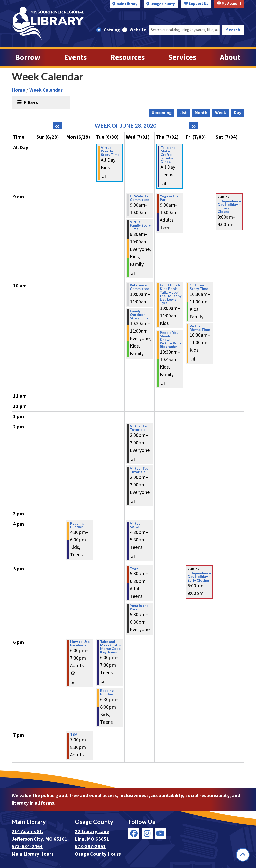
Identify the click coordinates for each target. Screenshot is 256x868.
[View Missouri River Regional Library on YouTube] (160, 833)
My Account (229, 4)
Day (238, 113)
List (183, 113)
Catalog (112, 30)
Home (18, 90)
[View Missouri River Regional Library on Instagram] (147, 833)
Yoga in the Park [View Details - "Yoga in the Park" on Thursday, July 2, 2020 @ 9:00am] (169, 198)
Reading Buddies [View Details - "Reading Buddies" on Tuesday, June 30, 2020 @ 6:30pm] (107, 692)
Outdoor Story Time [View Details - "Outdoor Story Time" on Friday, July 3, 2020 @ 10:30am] (199, 287)
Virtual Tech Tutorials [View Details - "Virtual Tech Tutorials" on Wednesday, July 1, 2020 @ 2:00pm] (140, 428)
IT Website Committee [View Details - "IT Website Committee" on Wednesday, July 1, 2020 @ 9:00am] (140, 198)
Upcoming (162, 113)
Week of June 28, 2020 (126, 126)
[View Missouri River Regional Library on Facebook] (134, 833)
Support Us (196, 4)
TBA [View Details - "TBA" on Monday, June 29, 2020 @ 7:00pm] (74, 734)
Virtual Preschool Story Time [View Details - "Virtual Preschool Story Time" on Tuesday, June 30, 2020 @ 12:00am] (110, 151)
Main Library (127, 4)
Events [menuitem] (75, 57)
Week (221, 113)
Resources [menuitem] (128, 57)
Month (201, 113)
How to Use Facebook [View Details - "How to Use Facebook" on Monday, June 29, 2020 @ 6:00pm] (80, 643)
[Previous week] (58, 126)
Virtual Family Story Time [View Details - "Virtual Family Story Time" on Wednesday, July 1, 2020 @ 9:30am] (140, 225)
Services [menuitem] (182, 57)
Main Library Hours (33, 854)
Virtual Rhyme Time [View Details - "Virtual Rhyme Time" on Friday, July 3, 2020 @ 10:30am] (200, 328)
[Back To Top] (243, 855)
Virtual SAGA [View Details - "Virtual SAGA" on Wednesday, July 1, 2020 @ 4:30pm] (136, 525)
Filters (30, 102)
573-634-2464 (27, 847)
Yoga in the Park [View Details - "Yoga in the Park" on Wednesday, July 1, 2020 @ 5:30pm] (139, 607)
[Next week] (193, 126)
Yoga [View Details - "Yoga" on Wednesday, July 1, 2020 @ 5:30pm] (134, 568)
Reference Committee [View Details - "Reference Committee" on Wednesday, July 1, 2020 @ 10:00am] (140, 287)
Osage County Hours (98, 854)
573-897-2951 (90, 847)
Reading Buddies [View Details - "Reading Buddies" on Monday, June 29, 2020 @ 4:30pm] (77, 525)
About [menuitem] (230, 57)
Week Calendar (46, 90)
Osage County (163, 4)
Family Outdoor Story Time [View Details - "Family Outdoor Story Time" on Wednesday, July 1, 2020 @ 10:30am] (139, 315)
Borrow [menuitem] (28, 57)
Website (138, 30)
